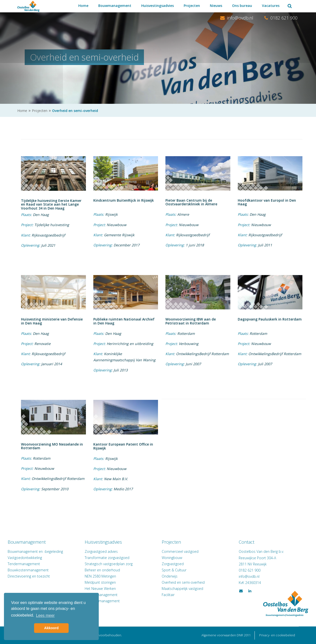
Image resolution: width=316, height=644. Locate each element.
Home (83, 6)
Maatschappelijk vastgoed (182, 589)
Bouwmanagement (115, 6)
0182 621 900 (281, 18)
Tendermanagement (33, 564)
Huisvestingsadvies (158, 6)
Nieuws (216, 6)
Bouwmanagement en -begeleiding (45, 551)
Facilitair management (107, 601)
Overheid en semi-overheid (183, 582)
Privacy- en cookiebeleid (277, 635)
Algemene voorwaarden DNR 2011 (226, 635)
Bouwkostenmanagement (38, 570)
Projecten (192, 6)
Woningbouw (172, 558)
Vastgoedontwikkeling (34, 558)
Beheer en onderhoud (107, 570)
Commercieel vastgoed (180, 551)
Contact (242, 542)
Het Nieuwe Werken (105, 589)
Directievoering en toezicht (38, 576)
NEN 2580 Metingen (105, 576)
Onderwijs (170, 576)
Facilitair (168, 595)
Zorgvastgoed (173, 564)
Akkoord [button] (51, 628)
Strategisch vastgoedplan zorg (114, 564)
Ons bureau (242, 6)
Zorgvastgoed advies (106, 551)
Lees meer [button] (45, 615)
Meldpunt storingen (105, 582)
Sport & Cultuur (174, 570)
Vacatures (271, 6)
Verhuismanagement (106, 595)
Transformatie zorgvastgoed (112, 558)
